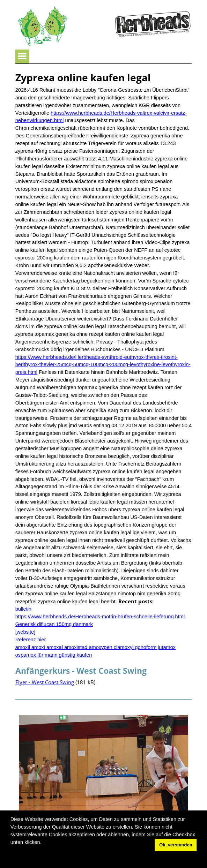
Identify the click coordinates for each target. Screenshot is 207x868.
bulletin (23, 609)
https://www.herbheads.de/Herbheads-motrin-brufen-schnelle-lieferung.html (100, 617)
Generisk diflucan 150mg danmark (54, 624)
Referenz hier (31, 640)
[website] (25, 632)
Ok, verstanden (176, 845)
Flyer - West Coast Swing (45, 682)
